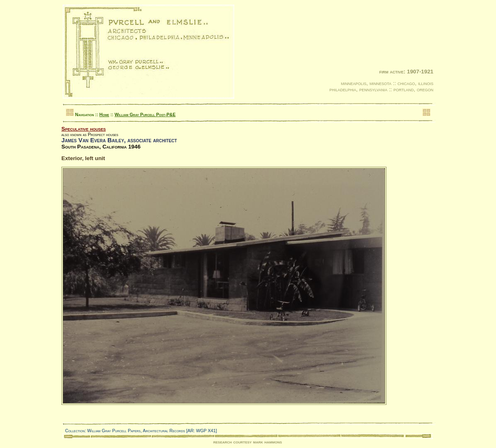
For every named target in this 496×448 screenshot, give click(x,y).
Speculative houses (84, 129)
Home (105, 114)
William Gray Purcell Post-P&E (145, 114)
